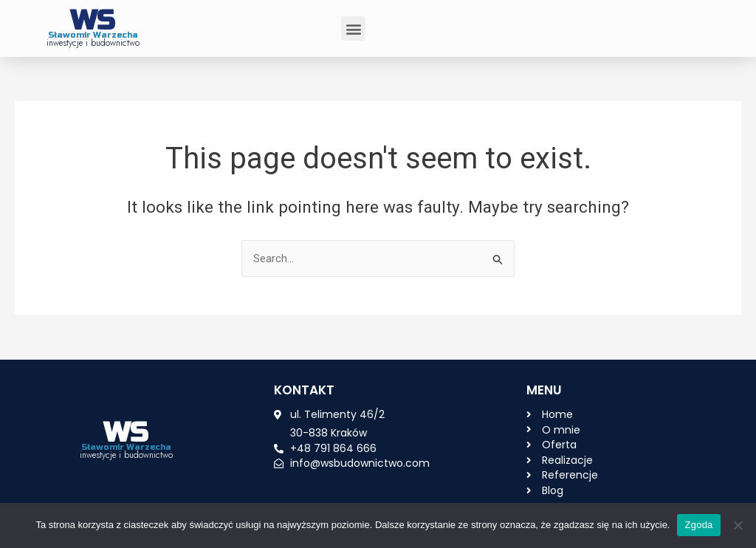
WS (93, 21)
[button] (353, 28)
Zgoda (698, 525)
